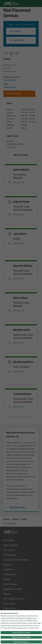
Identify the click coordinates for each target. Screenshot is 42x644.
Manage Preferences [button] (21, 642)
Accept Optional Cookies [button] (21, 633)
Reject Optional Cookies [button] (21, 637)
